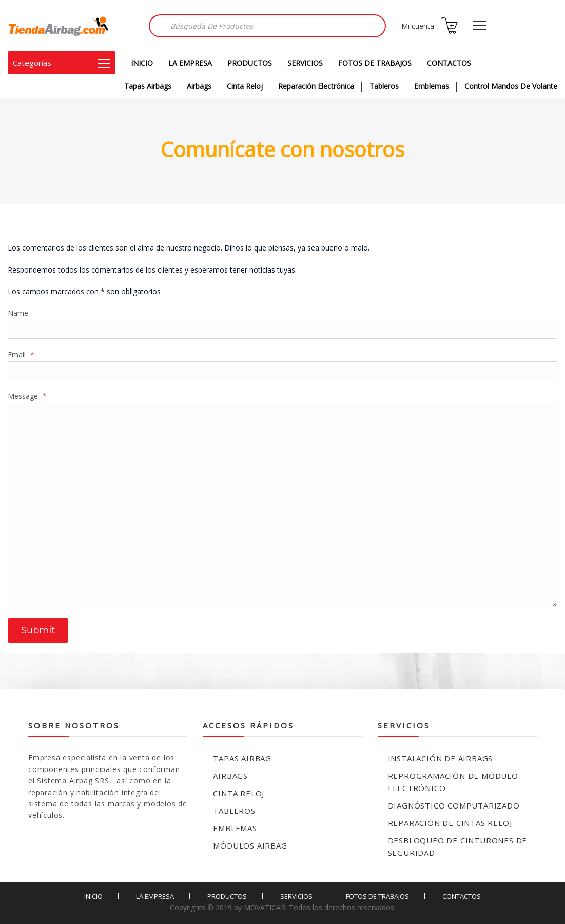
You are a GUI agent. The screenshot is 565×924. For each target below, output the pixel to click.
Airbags (199, 86)
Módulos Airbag (250, 845)
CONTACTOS (449, 63)
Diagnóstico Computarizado (454, 805)
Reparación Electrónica (316, 86)
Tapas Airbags (148, 86)
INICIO (142, 63)
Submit (38, 630)
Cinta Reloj (245, 86)
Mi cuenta (418, 26)
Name (18, 313)
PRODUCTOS (250, 63)
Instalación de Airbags (441, 758)
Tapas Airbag (242, 758)
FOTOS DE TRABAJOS (375, 63)
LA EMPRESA (190, 63)
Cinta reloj (239, 793)
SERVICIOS (305, 63)
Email (21, 354)
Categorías (62, 63)
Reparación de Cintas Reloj (450, 823)
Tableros (384, 86)
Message (27, 396)
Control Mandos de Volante (511, 86)
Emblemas (432, 86)
